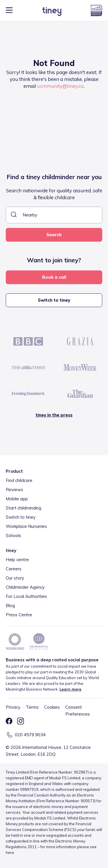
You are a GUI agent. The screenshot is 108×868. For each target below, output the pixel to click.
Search (54, 235)
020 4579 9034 (30, 735)
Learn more (70, 689)
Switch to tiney (54, 300)
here (10, 852)
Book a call (54, 277)
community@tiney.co (60, 86)
